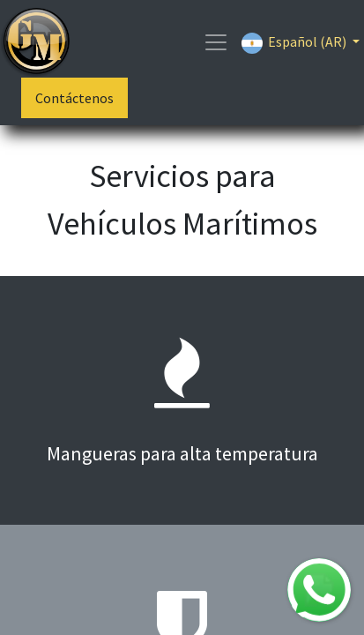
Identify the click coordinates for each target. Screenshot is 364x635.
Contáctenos (74, 98)
